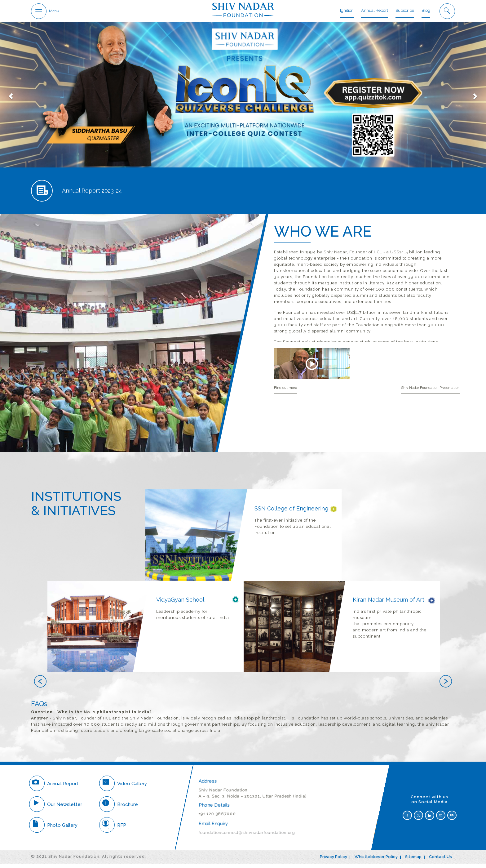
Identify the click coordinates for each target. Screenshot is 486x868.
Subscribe (405, 11)
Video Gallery (123, 788)
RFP (113, 829)
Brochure (119, 808)
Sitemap (413, 861)
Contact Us (440, 861)
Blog (426, 11)
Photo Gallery (53, 829)
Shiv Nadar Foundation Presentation (430, 392)
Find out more (285, 392)
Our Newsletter (56, 808)
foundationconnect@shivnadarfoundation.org (247, 837)
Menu (54, 11)
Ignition (347, 11)
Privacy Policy (334, 861)
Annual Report (375, 11)
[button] (140, 687)
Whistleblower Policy (376, 861)
